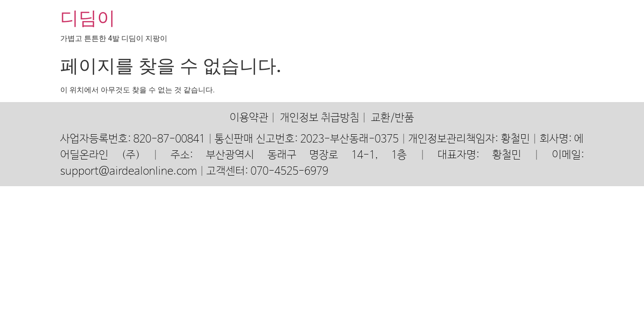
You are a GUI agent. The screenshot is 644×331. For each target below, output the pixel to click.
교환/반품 (393, 118)
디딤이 (88, 18)
